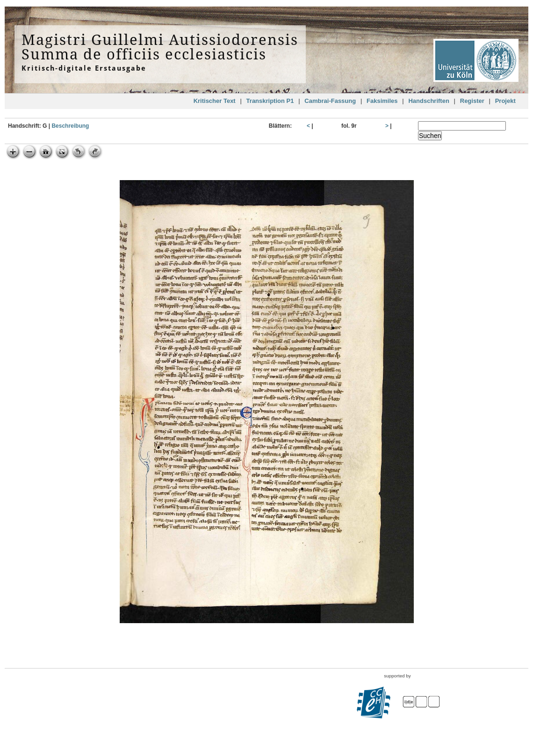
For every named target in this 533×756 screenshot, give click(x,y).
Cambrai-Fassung (330, 101)
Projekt (505, 101)
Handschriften (429, 101)
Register (472, 101)
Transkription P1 (270, 101)
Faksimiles (382, 101)
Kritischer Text (215, 101)
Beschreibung (70, 126)
